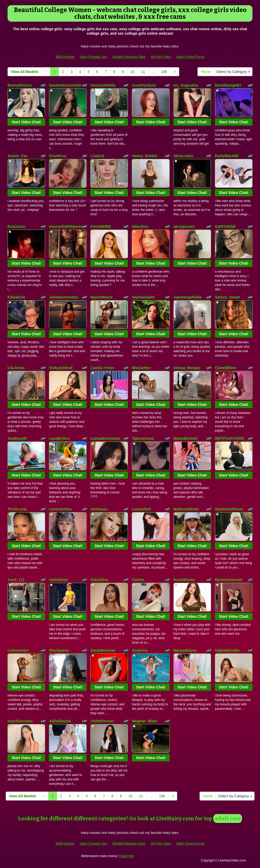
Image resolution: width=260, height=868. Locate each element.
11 (143, 72)
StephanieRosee (229, 509)
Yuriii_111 (16, 580)
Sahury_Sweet (227, 297)
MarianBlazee (185, 650)
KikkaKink (16, 297)
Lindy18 (97, 156)
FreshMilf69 (101, 227)
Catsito (138, 580)
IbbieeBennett (186, 438)
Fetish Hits (126, 856)
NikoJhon (140, 227)
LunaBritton (59, 438)
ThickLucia (17, 509)
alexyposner (184, 227)
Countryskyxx (144, 85)
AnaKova (140, 650)
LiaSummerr (18, 650)
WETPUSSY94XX (230, 438)
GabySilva (99, 580)
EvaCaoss (16, 227)
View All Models (25, 72)
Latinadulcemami (105, 438)
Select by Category (233, 72)
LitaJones (16, 368)
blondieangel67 (228, 85)
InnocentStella (103, 85)
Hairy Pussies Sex (93, 57)
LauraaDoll (141, 509)
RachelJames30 (229, 580)
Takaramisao (143, 438)
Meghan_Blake (145, 721)
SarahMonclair (103, 650)
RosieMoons (184, 580)
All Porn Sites (161, 57)
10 (132, 72)
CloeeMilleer (226, 368)
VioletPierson (102, 721)
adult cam (228, 818)
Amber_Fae (17, 156)
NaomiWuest (101, 297)
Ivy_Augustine (186, 85)
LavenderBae (60, 509)
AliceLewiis (183, 156)
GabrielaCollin (227, 650)
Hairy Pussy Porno (190, 57)
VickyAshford (61, 368)
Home (206, 72)
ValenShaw (58, 580)
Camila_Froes (102, 368)
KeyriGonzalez (20, 721)
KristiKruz (58, 156)
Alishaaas (99, 509)
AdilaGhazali (60, 721)
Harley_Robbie (145, 156)
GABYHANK (225, 227)
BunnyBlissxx (20, 85)
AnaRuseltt (17, 438)
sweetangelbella (187, 297)
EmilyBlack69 (227, 156)
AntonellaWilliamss (66, 227)
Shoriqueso (59, 650)
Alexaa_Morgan (187, 368)
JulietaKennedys (63, 297)
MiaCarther (141, 368)
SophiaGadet (143, 297)
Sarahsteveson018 (65, 85)
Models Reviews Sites (129, 57)
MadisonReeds (186, 509)
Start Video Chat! (26, 122)
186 (164, 72)
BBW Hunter (65, 57)
